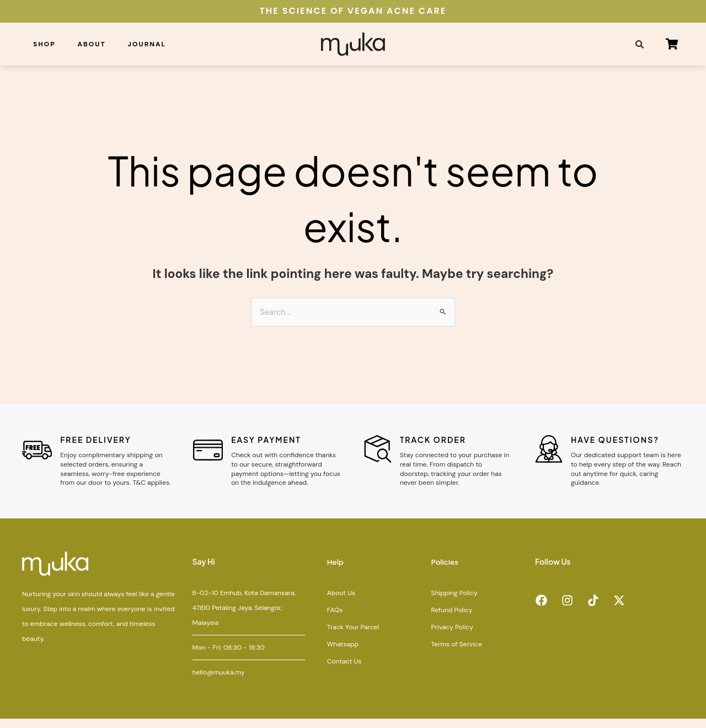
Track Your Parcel (353, 636)
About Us (341, 602)
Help (336, 571)
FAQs (335, 619)
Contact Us (344, 671)
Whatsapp (343, 654)
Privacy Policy (452, 636)
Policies (445, 571)
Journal (147, 44)
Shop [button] (44, 44)
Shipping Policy (454, 602)
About (92, 44)
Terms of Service (456, 654)
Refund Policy (451, 619)
